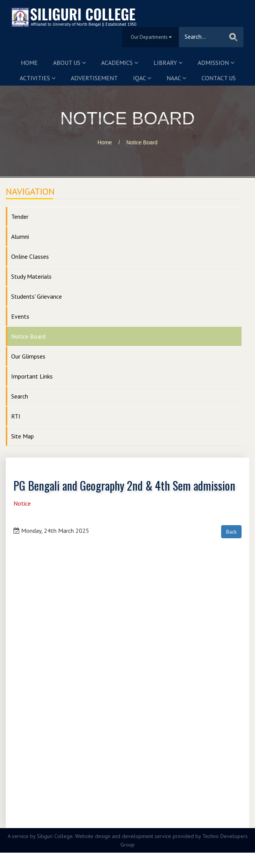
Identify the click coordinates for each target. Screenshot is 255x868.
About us (69, 63)
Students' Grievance (37, 296)
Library (168, 63)
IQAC (142, 78)
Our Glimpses (28, 356)
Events (20, 316)
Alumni (20, 236)
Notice (22, 503)
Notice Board (142, 142)
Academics (120, 63)
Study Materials (31, 276)
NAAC (176, 78)
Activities (37, 78)
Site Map (22, 436)
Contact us (219, 78)
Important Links (32, 376)
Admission (216, 63)
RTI (16, 416)
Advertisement (94, 78)
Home (29, 63)
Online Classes (30, 256)
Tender (20, 217)
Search (20, 396)
